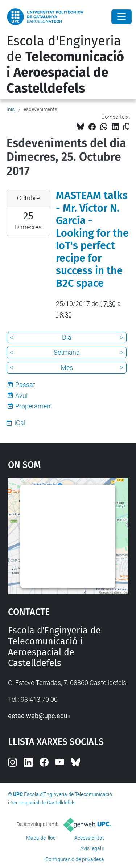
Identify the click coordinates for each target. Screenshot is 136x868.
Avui (21, 396)
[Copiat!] (126, 127)
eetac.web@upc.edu (38, 716)
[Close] (121, 17)
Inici (11, 109)
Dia (67, 337)
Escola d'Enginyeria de (65, 65)
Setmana (67, 352)
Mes (67, 368)
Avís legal (91, 848)
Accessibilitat (89, 838)
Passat (25, 385)
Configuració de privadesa (75, 859)
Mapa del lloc (41, 838)
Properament (34, 406)
